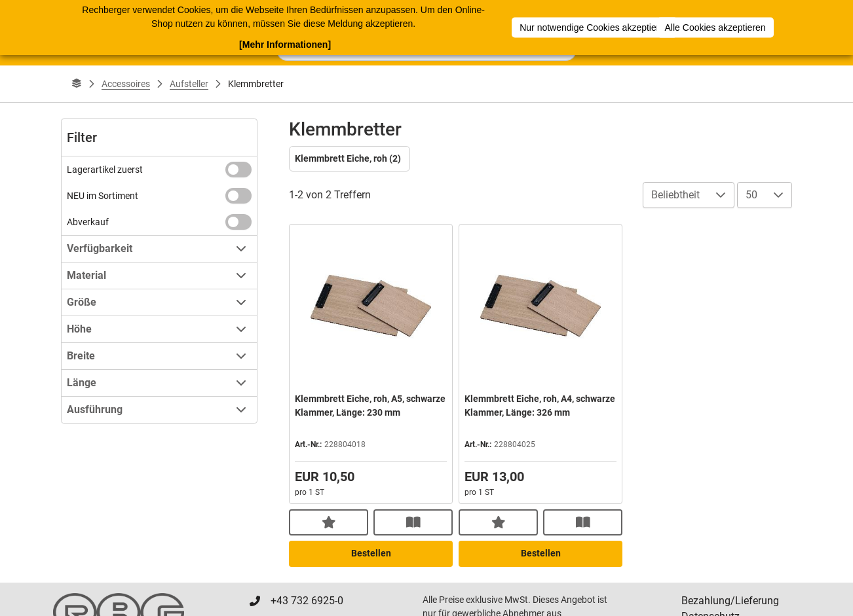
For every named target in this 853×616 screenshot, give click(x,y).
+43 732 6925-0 (307, 601)
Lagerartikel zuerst (105, 170)
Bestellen (371, 553)
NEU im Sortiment (103, 196)
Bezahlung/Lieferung (730, 601)
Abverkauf (88, 222)
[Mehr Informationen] (285, 43)
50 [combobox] (751, 195)
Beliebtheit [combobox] (675, 195)
